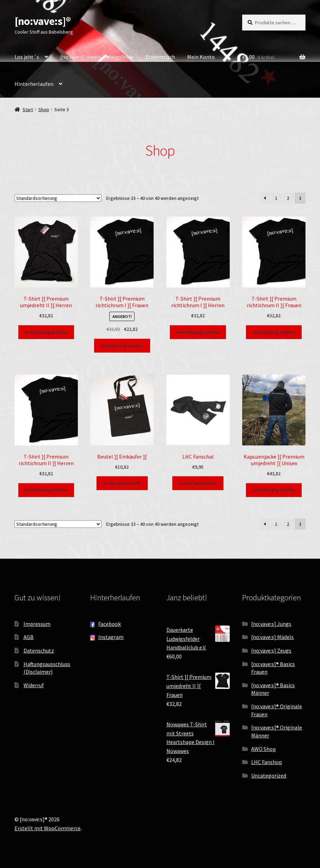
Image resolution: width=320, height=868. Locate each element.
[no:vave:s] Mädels (272, 637)
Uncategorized (269, 776)
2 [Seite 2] (288, 198)
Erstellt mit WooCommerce (48, 828)
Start (28, 109)
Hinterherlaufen (34, 84)
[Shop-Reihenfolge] (58, 198)
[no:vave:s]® (43, 21)
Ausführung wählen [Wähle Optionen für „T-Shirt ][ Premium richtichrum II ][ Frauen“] (274, 332)
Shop (44, 109)
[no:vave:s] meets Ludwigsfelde (97, 57)
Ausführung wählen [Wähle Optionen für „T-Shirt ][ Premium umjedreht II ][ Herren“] (46, 332)
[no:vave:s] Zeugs (271, 650)
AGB (29, 637)
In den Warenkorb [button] (122, 483)
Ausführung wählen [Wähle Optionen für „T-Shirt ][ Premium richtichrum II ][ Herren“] (46, 490)
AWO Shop (263, 749)
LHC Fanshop (267, 762)
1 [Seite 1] (276, 198)
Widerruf (34, 685)
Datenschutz (39, 650)
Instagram (111, 637)
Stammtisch (160, 57)
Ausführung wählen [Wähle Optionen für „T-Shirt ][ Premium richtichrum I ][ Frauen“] (122, 346)
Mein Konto (201, 57)
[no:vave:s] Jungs (271, 624)
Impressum (37, 624)
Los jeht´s (27, 57)
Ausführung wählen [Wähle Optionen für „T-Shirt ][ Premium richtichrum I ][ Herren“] (198, 332)
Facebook (109, 624)
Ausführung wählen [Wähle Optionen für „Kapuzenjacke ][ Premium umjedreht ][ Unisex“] (274, 490)
